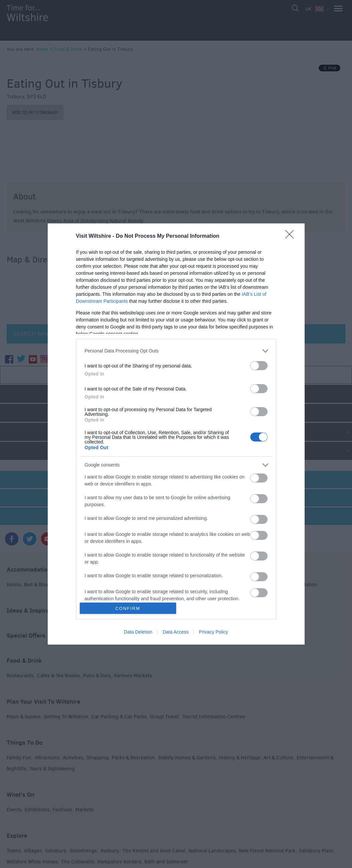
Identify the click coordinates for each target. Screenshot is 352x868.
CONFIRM (128, 608)
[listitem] (176, 351)
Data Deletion (138, 632)
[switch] (259, 366)
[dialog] (176, 434)
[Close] (292, 236)
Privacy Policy (213, 632)
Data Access (175, 632)
